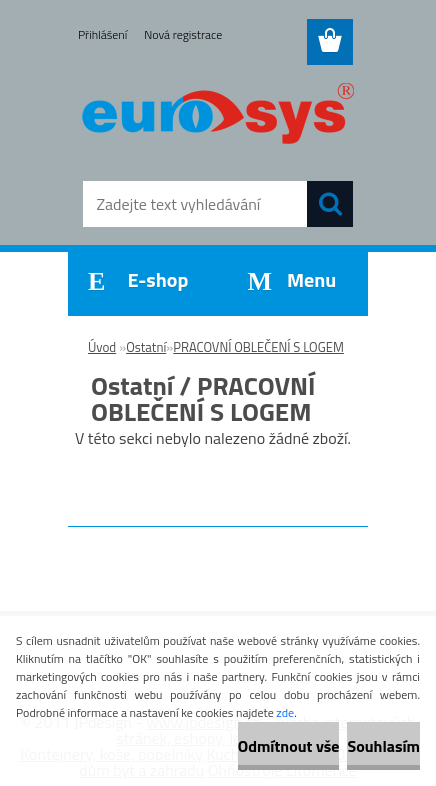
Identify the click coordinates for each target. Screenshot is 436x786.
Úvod (102, 347)
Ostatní (146, 347)
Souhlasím (383, 746)
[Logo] (217, 117)
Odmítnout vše (289, 746)
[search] (330, 204)
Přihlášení (102, 34)
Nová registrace (183, 34)
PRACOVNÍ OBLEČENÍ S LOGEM (258, 347)
